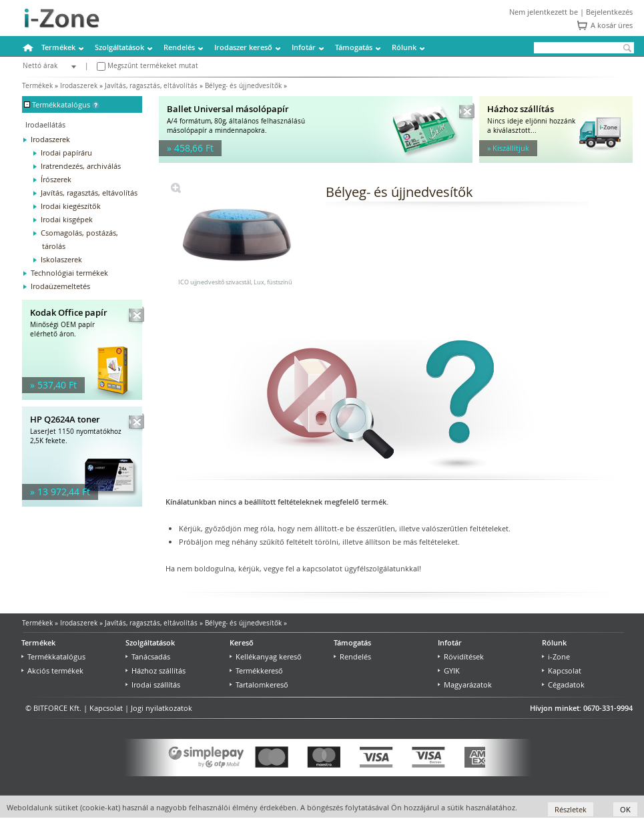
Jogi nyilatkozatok (162, 708)
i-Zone (556, 656)
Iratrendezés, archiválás (81, 166)
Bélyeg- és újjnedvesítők (243, 86)
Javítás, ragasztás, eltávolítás (151, 86)
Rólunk (404, 47)
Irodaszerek (79, 86)
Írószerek (56, 179)
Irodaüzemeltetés (60, 286)
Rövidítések (461, 656)
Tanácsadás (148, 656)
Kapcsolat (562, 670)
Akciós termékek (52, 670)
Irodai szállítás (153, 685)
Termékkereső (256, 670)
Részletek (571, 809)
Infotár (304, 47)
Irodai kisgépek (67, 219)
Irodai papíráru (66, 153)
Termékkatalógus (53, 656)
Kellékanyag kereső (266, 656)
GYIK (449, 670)
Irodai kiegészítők (71, 206)
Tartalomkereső (259, 685)
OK (625, 809)
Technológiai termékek (69, 273)
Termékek (58, 47)
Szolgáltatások (119, 47)
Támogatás (354, 47)
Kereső (242, 642)
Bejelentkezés (609, 12)
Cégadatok (563, 685)
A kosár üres (612, 25)
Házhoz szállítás (155, 670)
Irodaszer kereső (243, 47)
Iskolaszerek (61, 259)
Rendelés (179, 47)
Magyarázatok (465, 685)
